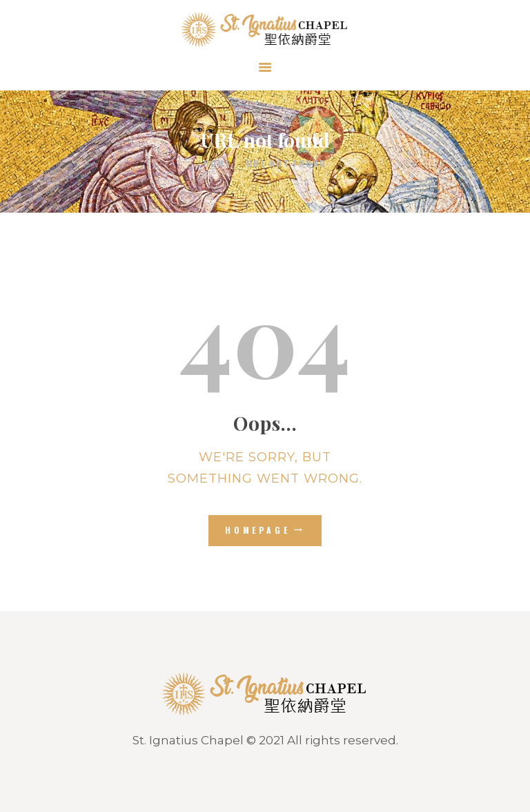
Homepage (258, 530)
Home (217, 163)
